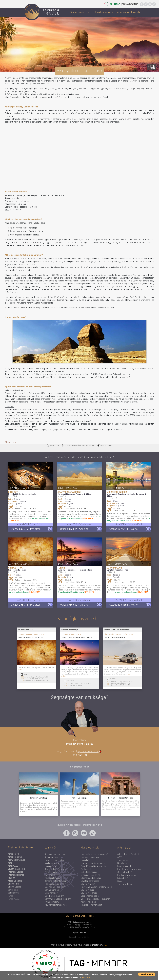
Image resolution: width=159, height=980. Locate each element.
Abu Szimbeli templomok (56, 905)
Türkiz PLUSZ (14, 899)
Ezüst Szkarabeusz (16, 869)
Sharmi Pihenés (15, 884)
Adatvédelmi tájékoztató (128, 854)
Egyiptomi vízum (88, 884)
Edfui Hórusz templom (54, 896)
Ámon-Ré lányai (15, 857)
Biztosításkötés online (90, 875)
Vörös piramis (51, 872)
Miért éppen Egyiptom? (127, 875)
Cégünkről (85, 860)
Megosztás (10, 442)
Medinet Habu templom (55, 887)
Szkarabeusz (14, 893)
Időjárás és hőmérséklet (91, 905)
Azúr (10, 863)
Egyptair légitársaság (90, 881)
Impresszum (123, 860)
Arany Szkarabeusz (16, 860)
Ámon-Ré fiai (14, 854)
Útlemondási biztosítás (91, 878)
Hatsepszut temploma (54, 884)
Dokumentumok (124, 866)
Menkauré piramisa (53, 863)
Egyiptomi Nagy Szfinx (54, 860)
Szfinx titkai (13, 890)
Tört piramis (50, 875)
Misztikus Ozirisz (15, 881)
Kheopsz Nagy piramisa (55, 854)
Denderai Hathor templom (56, 881)
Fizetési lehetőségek (90, 857)
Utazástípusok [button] (77, 12)
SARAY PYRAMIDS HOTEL (115, 638)
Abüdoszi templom (53, 878)
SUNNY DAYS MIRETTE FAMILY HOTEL (77, 638)
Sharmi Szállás (14, 887)
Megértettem (147, 974)
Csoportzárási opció (90, 896)
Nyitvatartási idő (80, 933)
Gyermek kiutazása (126, 872)
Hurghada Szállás (16, 872)
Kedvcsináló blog (88, 902)
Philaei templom (52, 902)
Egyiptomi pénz (88, 890)
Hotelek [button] (89, 12)
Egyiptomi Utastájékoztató (129, 869)
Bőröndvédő (123, 878)
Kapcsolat (136, 12)
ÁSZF (120, 857)
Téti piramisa (50, 866)
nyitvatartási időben (88, 751)
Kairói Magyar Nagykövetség (94, 866)
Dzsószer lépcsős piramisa (56, 869)
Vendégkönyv (123, 12)
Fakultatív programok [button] (105, 12)
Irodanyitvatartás (125, 884)
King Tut (11, 878)
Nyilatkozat (122, 863)
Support (121, 881)
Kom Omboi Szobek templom (58, 899)
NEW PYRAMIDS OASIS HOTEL (31, 638)
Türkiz (11, 896)
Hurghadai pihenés (16, 875)
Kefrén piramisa (51, 857)
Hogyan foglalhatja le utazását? (95, 854)
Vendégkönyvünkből (79, 619)
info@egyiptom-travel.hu (79, 744)
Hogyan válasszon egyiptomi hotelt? (97, 887)
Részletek (86, 977)
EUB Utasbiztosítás (89, 872)
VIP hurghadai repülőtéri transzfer (95, 899)
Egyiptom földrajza (89, 893)
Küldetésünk (86, 869)
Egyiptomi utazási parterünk (93, 863)
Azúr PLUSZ (13, 866)
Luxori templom (51, 893)
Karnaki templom (52, 890)
